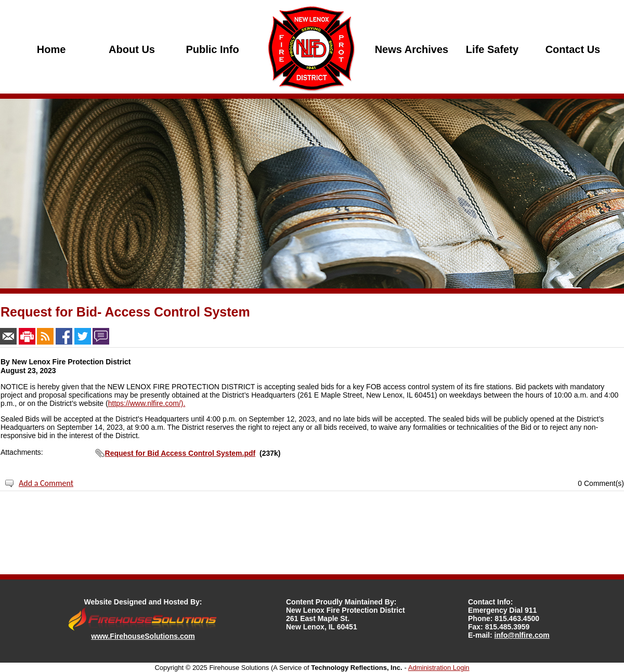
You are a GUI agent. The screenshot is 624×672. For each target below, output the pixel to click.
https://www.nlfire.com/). (147, 403)
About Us (132, 49)
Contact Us (573, 49)
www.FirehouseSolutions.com (143, 636)
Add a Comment (46, 483)
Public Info (212, 49)
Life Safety (492, 49)
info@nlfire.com (522, 635)
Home (51, 49)
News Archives (412, 49)
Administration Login (439, 668)
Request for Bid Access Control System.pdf (180, 453)
